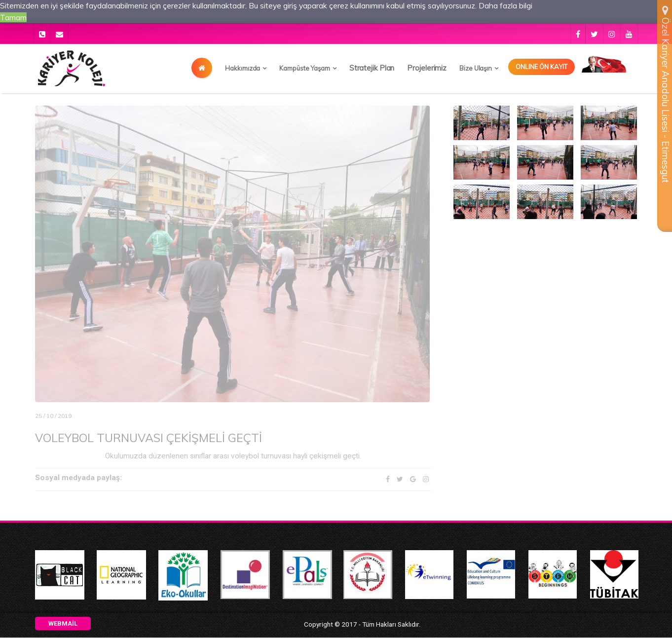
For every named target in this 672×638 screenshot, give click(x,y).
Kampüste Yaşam (305, 68)
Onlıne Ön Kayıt (541, 67)
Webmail (63, 624)
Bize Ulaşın (476, 68)
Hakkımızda (243, 68)
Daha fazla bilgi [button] (510, 5)
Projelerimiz (427, 68)
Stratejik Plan (372, 68)
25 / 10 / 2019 (53, 416)
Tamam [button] (13, 17)
